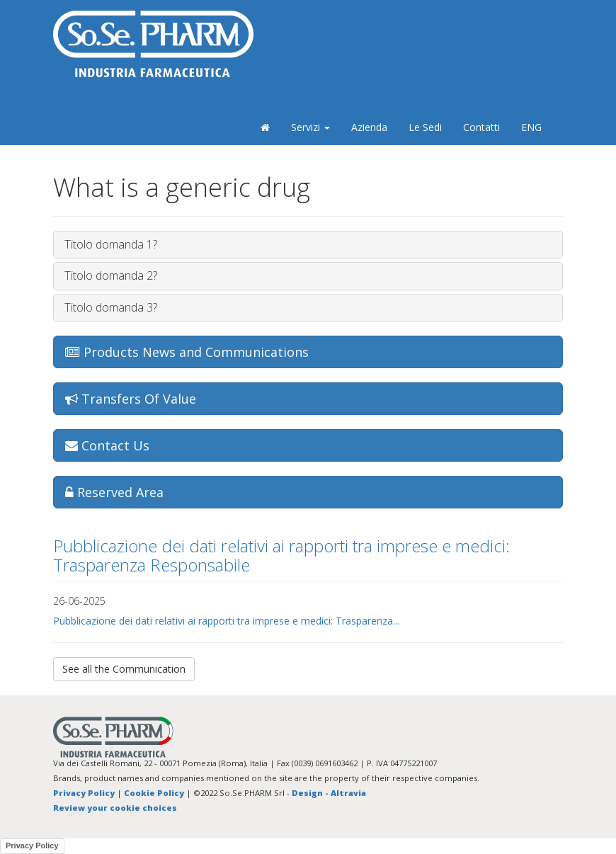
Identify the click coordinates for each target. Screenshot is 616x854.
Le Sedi (425, 127)
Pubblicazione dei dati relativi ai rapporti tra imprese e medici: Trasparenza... (226, 621)
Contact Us (107, 445)
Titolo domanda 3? (111, 307)
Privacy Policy (84, 793)
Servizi (310, 127)
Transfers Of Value (131, 399)
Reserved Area (114, 492)
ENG (531, 127)
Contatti (481, 127)
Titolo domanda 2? (111, 275)
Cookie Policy (154, 793)
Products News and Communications (187, 352)
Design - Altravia (329, 793)
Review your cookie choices (115, 808)
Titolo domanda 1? (111, 244)
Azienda (369, 127)
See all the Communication (124, 669)
